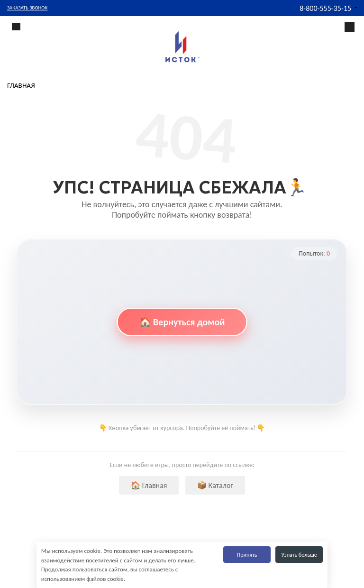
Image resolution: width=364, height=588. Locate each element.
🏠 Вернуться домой (182, 322)
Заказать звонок (27, 8)
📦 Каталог (215, 485)
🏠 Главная (149, 485)
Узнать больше (299, 555)
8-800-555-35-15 (325, 8)
